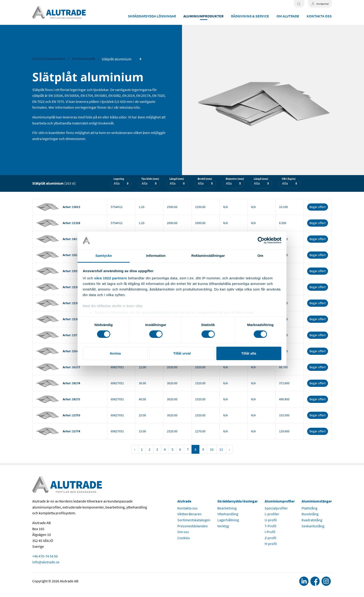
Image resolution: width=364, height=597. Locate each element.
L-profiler (272, 514)
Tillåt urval (182, 353)
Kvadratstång (312, 520)
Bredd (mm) (205, 179)
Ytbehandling (228, 514)
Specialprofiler (276, 508)
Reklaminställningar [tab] (208, 256)
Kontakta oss (319, 16)
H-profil (271, 544)
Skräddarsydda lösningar (237, 501)
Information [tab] (156, 256)
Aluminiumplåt (84, 59)
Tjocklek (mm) (150, 179)
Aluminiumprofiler (280, 501)
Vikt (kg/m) (289, 179)
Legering (119, 179)
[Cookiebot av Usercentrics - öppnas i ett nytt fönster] (261, 240)
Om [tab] (260, 256)
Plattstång (309, 508)
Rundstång (310, 514)
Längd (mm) (177, 179)
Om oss (183, 532)
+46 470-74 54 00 (45, 556)
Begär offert (318, 207)
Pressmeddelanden (193, 526)
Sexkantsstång (313, 526)
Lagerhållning (228, 520)
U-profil (271, 520)
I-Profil (270, 532)
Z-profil (270, 538)
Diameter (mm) (235, 179)
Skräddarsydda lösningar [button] (152, 16)
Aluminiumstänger (317, 501)
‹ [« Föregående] (135, 449)
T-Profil (270, 526)
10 (212, 449)
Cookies (184, 538)
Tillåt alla (249, 353)
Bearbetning (227, 508)
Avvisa (115, 353)
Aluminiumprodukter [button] (203, 16)
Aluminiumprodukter (49, 59)
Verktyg (223, 526)
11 (221, 449)
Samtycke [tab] (104, 256)
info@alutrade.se (46, 562)
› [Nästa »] (229, 449)
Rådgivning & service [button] (250, 16)
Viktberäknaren (189, 514)
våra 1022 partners (111, 278)
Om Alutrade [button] (288, 16)
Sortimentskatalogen (194, 520)
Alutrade (184, 501)
